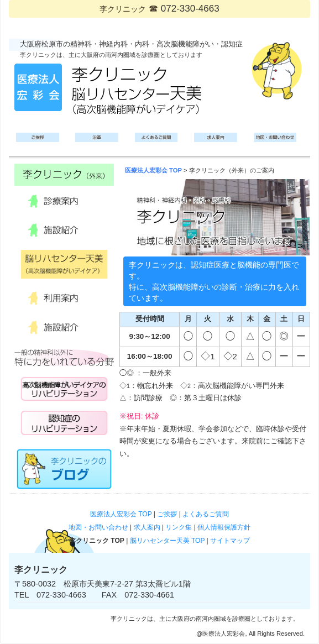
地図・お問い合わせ (98, 527)
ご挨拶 (167, 514)
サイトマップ (230, 541)
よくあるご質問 (206, 514)
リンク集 (179, 527)
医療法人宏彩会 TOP (153, 170)
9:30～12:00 (149, 336)
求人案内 (147, 527)
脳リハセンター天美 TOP (168, 541)
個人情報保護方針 (224, 527)
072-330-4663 (190, 9)
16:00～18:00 (150, 356)
